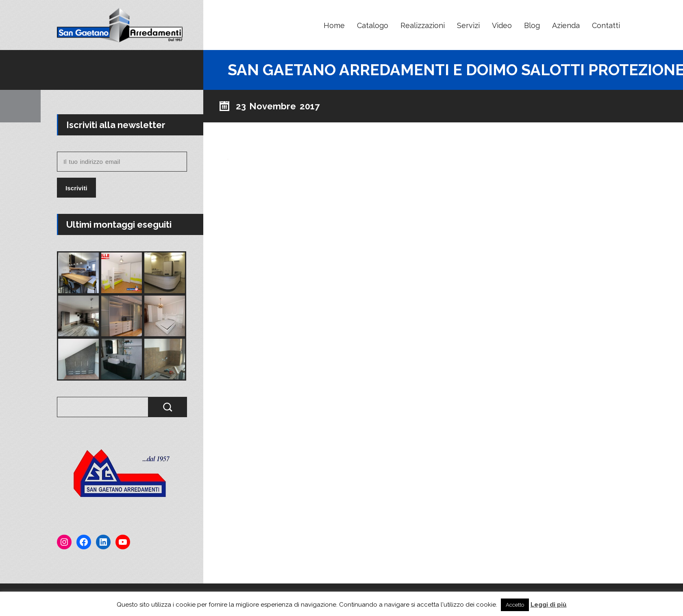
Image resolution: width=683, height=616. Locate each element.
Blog (532, 25)
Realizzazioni (423, 25)
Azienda (566, 25)
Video (502, 25)
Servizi (468, 25)
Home (334, 25)
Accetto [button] (515, 605)
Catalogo (373, 25)
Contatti (606, 25)
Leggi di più (549, 605)
